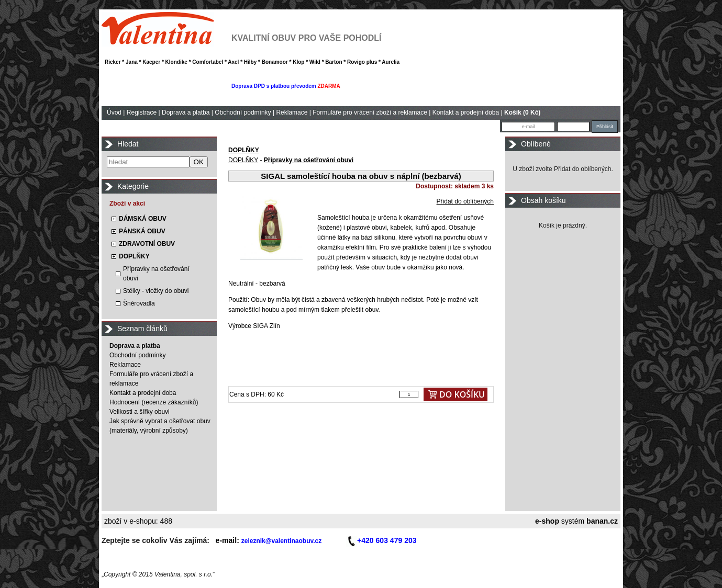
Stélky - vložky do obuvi (156, 291)
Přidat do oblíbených (465, 201)
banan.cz (602, 521)
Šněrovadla (139, 303)
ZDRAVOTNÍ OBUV (147, 244)
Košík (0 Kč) (522, 112)
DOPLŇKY (134, 256)
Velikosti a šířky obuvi (140, 412)
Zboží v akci (127, 203)
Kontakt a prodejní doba (466, 112)
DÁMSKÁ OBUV (143, 219)
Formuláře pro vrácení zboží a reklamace (370, 112)
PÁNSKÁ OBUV (142, 231)
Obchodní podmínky (243, 112)
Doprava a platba (186, 112)
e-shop (547, 521)
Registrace (142, 112)
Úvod (114, 112)
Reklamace (292, 112)
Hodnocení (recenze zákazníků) (154, 402)
